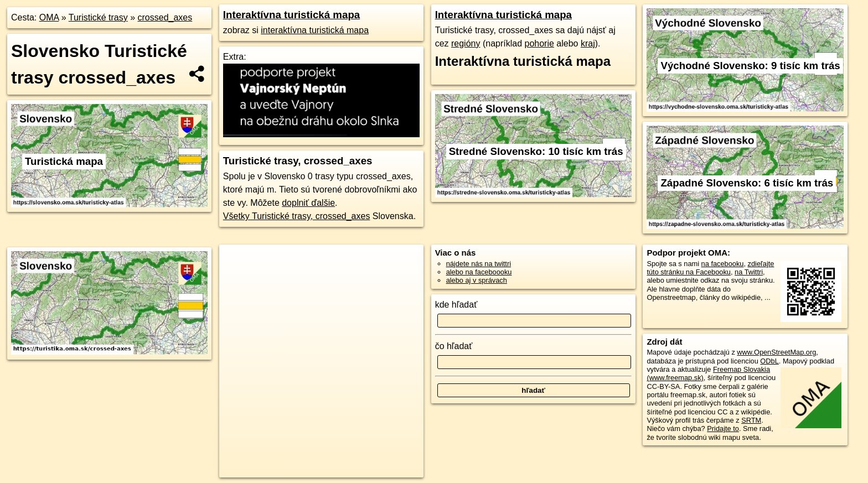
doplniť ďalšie (308, 203)
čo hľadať (454, 346)
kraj (588, 43)
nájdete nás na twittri (479, 264)
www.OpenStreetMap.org (776, 352)
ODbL (769, 361)
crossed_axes (165, 17)
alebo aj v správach (477, 280)
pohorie (539, 43)
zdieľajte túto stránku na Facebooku (710, 268)
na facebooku (723, 264)
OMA (49, 17)
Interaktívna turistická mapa (291, 15)
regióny (466, 43)
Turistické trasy (98, 17)
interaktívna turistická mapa (315, 30)
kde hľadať (456, 305)
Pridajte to (723, 429)
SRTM (751, 420)
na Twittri (749, 272)
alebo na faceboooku (479, 272)
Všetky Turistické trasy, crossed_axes (297, 216)
